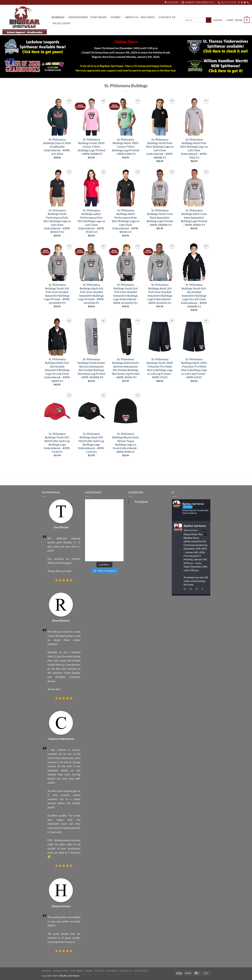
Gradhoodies (78, 17)
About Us (132, 17)
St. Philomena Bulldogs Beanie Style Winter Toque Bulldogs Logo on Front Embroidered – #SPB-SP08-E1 (126, 443)
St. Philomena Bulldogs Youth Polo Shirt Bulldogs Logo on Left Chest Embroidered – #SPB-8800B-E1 (160, 149)
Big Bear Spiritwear (195, 526)
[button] (218, 20)
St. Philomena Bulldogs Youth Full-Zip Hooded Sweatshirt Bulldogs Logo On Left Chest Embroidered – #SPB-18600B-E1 (194, 296)
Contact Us (167, 17)
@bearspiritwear (191, 530)
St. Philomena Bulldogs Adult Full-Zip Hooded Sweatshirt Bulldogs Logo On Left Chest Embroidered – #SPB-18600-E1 (57, 370)
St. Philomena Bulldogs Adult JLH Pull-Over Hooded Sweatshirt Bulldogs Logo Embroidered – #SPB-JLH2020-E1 (160, 294)
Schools (59, 17)
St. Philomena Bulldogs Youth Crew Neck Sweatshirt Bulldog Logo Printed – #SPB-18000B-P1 (160, 218)
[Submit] (209, 20)
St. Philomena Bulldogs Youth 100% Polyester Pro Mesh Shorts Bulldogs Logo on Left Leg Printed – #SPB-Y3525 (160, 368)
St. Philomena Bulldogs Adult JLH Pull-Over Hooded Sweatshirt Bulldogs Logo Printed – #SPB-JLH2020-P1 (91, 294)
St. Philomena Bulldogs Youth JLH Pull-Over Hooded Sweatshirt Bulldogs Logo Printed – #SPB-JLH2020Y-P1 (57, 294)
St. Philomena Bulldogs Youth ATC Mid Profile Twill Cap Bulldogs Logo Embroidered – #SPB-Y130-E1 (57, 443)
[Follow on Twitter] (245, 3)
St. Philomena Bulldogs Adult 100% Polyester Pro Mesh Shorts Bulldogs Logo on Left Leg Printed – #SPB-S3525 (194, 368)
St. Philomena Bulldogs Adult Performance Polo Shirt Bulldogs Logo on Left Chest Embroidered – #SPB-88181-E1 (126, 221)
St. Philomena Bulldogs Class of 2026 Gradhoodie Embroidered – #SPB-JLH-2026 (57, 147)
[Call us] (248, 3)
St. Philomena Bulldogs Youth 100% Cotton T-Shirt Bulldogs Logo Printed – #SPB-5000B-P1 (91, 147)
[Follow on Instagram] (242, 3)
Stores (117, 17)
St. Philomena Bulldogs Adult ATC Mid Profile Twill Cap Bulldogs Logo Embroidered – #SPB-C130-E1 (91, 443)
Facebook (141, 502)
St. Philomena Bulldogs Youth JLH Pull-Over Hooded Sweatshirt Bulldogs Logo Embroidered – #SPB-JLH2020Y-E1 (126, 294)
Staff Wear (99, 17)
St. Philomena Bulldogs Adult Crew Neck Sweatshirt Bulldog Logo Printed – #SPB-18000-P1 (194, 218)
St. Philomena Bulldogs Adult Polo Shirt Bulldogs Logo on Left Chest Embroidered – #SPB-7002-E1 (194, 149)
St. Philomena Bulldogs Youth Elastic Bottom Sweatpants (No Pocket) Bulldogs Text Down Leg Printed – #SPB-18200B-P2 (91, 368)
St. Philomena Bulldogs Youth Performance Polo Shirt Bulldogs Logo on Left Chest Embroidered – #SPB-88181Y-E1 (57, 221)
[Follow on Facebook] (239, 3)
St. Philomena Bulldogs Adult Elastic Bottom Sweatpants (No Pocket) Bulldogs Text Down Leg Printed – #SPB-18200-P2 (126, 368)
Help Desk (148, 17)
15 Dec (204, 530)
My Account (62, 23)
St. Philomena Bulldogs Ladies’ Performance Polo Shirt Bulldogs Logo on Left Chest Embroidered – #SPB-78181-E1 (91, 221)
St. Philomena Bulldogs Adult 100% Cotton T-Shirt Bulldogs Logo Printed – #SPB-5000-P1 (126, 147)
